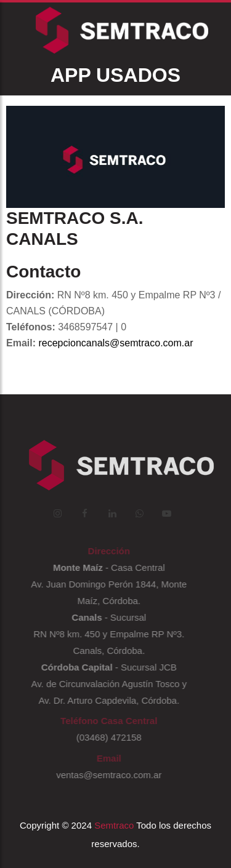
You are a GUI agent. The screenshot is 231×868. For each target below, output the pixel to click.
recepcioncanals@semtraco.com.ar (115, 343)
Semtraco (114, 825)
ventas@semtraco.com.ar (107, 775)
